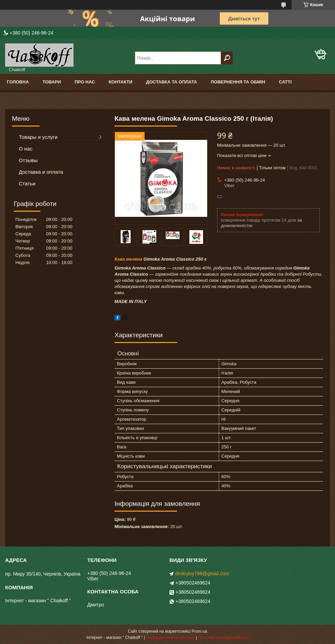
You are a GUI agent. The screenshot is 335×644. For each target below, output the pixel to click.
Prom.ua (199, 631)
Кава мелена (128, 259)
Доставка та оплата (171, 82)
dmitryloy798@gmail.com (202, 574)
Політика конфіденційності (223, 638)
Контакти (121, 82)
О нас (26, 149)
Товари (52, 82)
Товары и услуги (38, 137)
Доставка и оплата (41, 172)
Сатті (285, 82)
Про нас (85, 82)
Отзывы (28, 160)
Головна (18, 82)
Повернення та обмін (238, 82)
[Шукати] (227, 58)
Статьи (27, 183)
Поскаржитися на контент (170, 638)
